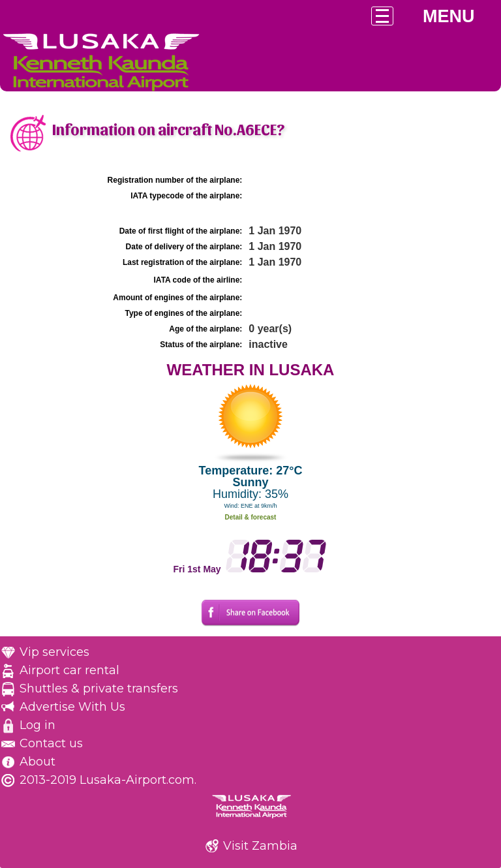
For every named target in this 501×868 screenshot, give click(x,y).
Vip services (54, 652)
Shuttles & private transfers (99, 689)
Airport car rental (69, 670)
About (38, 762)
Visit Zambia (260, 846)
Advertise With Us (72, 707)
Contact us (51, 743)
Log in (38, 725)
